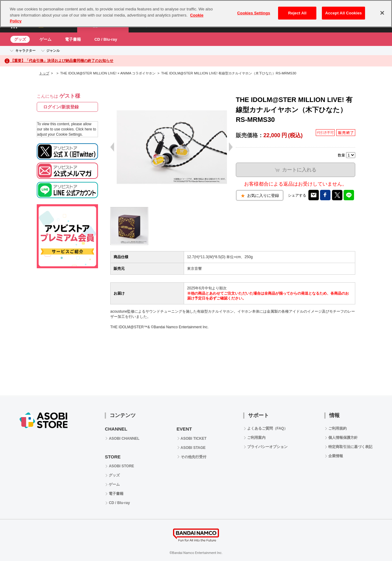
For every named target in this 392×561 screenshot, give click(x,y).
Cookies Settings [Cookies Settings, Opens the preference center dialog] (254, 13)
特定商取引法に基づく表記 (350, 447)
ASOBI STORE (121, 466)
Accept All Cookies (344, 13)
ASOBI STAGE (193, 448)
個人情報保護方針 (343, 438)
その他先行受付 (194, 457)
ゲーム (45, 39)
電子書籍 (73, 39)
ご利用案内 (256, 438)
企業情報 (336, 456)
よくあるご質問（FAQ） (268, 428)
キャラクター (25, 51)
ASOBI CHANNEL (124, 439)
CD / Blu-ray (106, 39)
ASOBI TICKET (194, 439)
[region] (196, 14)
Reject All (297, 13)
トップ (44, 73)
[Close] (382, 13)
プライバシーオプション (267, 447)
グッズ (20, 39)
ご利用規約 (337, 428)
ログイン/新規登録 (61, 107)
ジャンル (53, 51)
